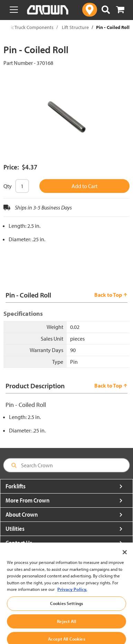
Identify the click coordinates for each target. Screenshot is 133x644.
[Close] (125, 558)
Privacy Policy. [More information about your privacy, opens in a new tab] (72, 595)
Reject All (66, 627)
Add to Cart (84, 186)
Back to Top (111, 295)
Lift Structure (75, 27)
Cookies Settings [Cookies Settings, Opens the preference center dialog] (66, 609)
